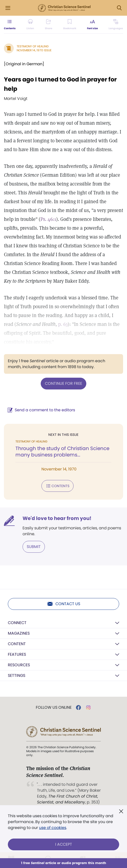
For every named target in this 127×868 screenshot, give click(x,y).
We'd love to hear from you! (57, 518)
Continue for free (63, 383)
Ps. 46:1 (48, 219)
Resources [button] (19, 665)
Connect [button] (17, 623)
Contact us (64, 604)
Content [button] (17, 644)
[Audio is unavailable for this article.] (30, 25)
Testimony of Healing (33, 46)
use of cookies (53, 828)
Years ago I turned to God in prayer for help (60, 84)
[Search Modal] (119, 8)
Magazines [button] (19, 633)
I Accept (64, 844)
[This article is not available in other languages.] (116, 25)
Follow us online (54, 708)
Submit (34, 547)
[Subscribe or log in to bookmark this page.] (70, 25)
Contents (57, 486)
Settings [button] (17, 675)
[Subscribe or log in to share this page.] (49, 25)
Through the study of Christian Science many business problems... (62, 452)
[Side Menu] (8, 8)
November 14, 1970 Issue (34, 50)
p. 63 (63, 324)
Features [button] (17, 654)
